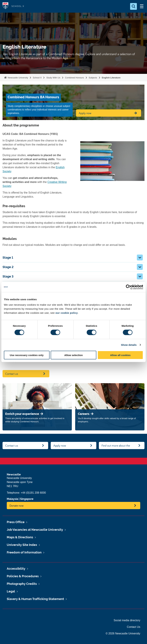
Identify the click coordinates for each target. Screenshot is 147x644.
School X (37, 78)
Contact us (12, 374)
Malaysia (12, 499)
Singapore (27, 499)
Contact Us (134, 627)
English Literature (111, 78)
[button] (140, 258)
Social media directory (127, 620)
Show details (129, 345)
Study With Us (53, 78)
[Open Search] (133, 6)
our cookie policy (67, 313)
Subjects (93, 78)
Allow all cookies (120, 355)
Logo (5, 6)
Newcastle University (18, 78)
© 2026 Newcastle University (123, 633)
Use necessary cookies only (27, 355)
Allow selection (73, 355)
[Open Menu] (142, 6)
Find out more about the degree (116, 446)
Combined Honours (75, 78)
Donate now (17, 506)
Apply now (60, 445)
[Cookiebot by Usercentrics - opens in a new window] (128, 287)
